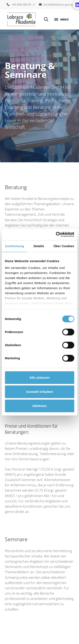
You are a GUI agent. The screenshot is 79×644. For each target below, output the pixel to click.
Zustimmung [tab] (14, 246)
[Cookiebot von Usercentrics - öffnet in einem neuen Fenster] (56, 235)
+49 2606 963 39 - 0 (21, 4)
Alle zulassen (39, 378)
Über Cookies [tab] (64, 246)
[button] (46, 19)
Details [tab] (39, 246)
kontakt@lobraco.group (56, 4)
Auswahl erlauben (39, 392)
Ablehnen (39, 406)
